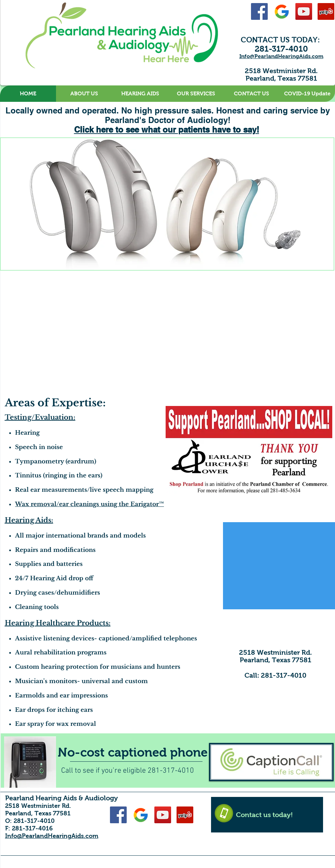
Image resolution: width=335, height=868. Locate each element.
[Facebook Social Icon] (259, 11)
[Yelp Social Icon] (326, 11)
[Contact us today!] (267, 815)
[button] (84, 94)
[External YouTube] (248, 326)
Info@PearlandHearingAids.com (281, 56)
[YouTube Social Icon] (304, 11)
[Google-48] (282, 11)
